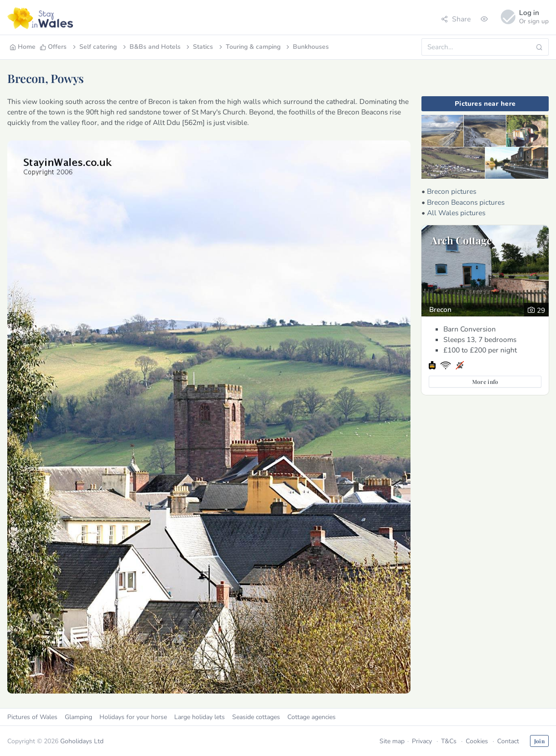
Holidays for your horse (133, 717)
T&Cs (449, 741)
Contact (508, 741)
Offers (53, 47)
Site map (392, 741)
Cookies (477, 741)
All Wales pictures (456, 213)
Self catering (94, 47)
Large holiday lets (200, 717)
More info (485, 382)
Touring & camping (249, 47)
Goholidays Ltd (82, 741)
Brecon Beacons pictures (466, 202)
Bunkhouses (307, 47)
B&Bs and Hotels (151, 47)
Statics (199, 47)
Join (539, 741)
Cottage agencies (312, 717)
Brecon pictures (452, 191)
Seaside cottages (256, 717)
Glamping (78, 717)
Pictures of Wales (32, 717)
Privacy (422, 741)
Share (456, 19)
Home (23, 47)
